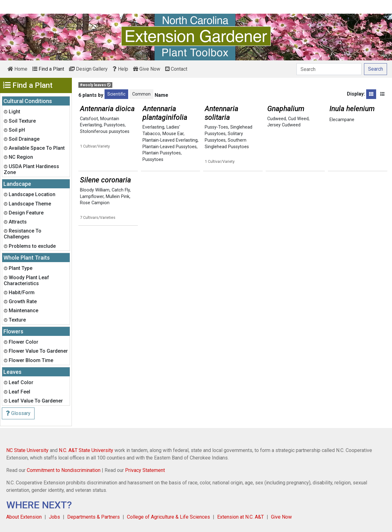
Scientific (116, 94)
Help (120, 69)
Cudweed (277, 119)
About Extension (24, 517)
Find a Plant (48, 69)
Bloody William (95, 190)
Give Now (147, 69)
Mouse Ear (173, 134)
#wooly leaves (95, 85)
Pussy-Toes (216, 127)
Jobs (54, 517)
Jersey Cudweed (284, 125)
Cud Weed (298, 119)
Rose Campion (95, 203)
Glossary (18, 413)
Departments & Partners (93, 517)
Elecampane (342, 120)
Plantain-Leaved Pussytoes (170, 147)
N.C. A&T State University (86, 450)
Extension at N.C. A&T (240, 517)
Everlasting (153, 127)
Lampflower (92, 197)
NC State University (27, 450)
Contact (176, 69)
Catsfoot (89, 119)
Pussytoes (114, 125)
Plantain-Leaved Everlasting (170, 140)
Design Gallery (88, 69)
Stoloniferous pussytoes (105, 132)
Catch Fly (121, 190)
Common (141, 94)
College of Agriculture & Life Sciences (168, 517)
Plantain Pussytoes (162, 153)
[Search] (329, 69)
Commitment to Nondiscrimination (64, 470)
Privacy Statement (145, 470)
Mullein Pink (118, 197)
